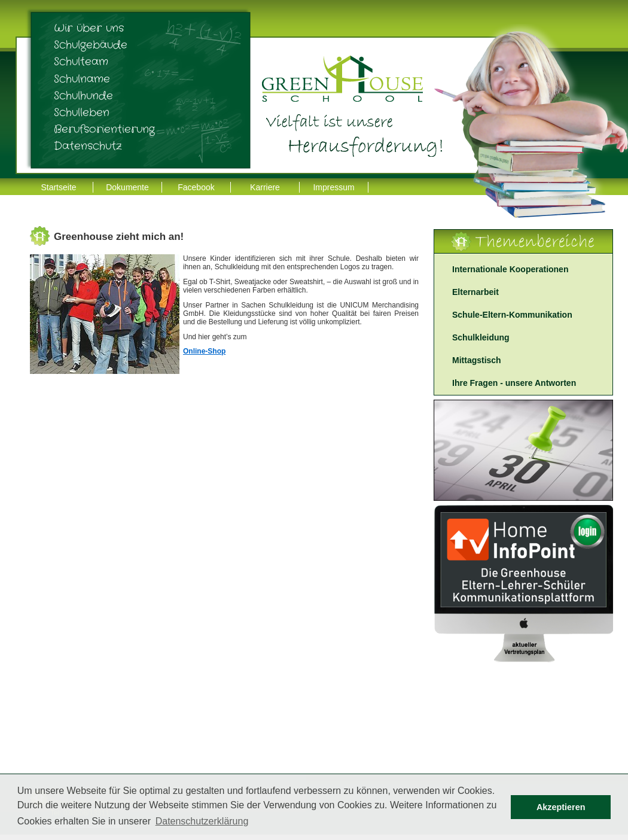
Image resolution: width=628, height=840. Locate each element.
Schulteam (81, 62)
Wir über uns (89, 28)
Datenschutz (88, 146)
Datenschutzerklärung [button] (202, 821)
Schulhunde (83, 96)
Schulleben (82, 112)
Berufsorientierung (104, 129)
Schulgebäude (91, 45)
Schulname (82, 79)
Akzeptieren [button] (561, 807)
